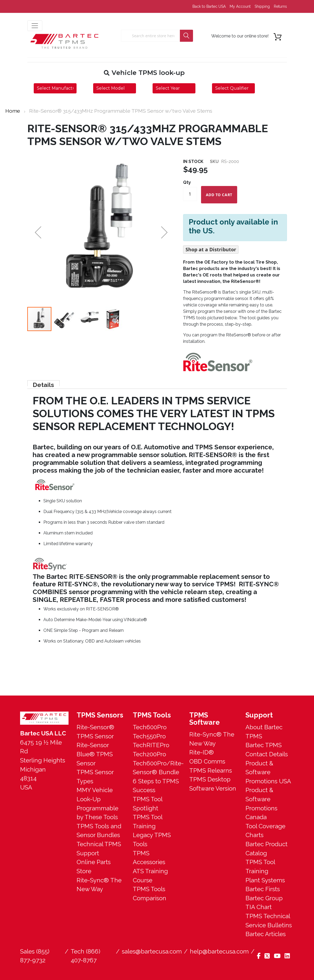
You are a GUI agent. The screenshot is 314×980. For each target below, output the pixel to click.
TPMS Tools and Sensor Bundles (99, 831)
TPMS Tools (152, 715)
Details (43, 383)
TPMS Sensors (100, 715)
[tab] (43, 383)
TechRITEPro (151, 745)
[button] (64, 319)
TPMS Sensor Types (95, 777)
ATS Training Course (150, 876)
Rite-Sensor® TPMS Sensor (95, 732)
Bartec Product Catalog (266, 849)
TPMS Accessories (149, 858)
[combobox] (150, 36)
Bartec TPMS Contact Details (267, 750)
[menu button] (35, 26)
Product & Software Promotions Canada (261, 804)
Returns (280, 6)
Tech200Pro (149, 754)
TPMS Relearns (211, 770)
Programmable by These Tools (97, 813)
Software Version (213, 788)
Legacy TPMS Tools (152, 840)
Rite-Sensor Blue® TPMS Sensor (95, 754)
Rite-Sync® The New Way (99, 885)
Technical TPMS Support (99, 849)
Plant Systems (265, 880)
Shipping (262, 6)
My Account (240, 6)
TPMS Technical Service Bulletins (269, 921)
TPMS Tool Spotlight (147, 804)
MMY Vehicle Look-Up (95, 795)
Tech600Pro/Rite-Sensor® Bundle (157, 768)
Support (259, 715)
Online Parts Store (94, 867)
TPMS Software (205, 719)
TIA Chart (259, 907)
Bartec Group (264, 898)
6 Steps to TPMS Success (156, 786)
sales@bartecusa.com (152, 951)
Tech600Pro (150, 727)
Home (13, 111)
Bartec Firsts (263, 889)
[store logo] (65, 41)
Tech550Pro (149, 736)
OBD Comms (207, 761)
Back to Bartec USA (209, 6)
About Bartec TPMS (264, 732)
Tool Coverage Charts (265, 831)
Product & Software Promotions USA (268, 772)
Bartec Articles (266, 934)
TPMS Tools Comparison (150, 894)
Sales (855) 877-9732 (35, 956)
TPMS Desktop (210, 779)
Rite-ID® (202, 752)
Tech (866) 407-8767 (86, 956)
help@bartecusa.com (219, 951)
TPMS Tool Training (147, 822)
